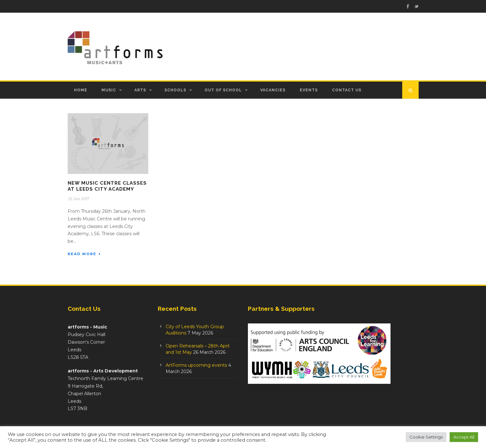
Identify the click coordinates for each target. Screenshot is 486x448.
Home (81, 90)
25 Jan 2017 (78, 199)
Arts (140, 90)
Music (109, 90)
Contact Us (347, 90)
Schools (175, 90)
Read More (84, 254)
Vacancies (273, 90)
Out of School (223, 90)
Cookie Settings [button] (426, 437)
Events (309, 90)
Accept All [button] (464, 437)
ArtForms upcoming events (196, 365)
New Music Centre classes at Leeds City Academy (107, 186)
